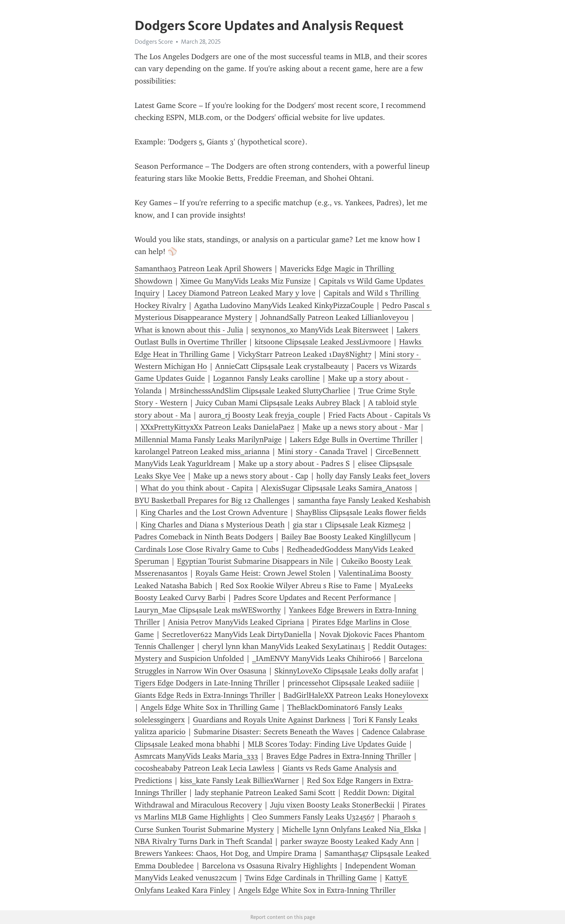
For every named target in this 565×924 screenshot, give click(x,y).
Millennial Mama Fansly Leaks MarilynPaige (208, 440)
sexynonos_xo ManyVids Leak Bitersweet (320, 330)
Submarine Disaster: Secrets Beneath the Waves (274, 732)
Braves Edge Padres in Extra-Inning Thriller (339, 756)
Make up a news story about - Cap (251, 476)
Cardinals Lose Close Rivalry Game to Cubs (207, 549)
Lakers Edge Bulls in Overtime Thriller (354, 440)
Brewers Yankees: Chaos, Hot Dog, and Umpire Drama (225, 853)
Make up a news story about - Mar (360, 427)
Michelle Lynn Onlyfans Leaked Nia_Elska (352, 829)
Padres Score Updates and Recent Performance (312, 598)
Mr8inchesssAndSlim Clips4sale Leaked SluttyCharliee (260, 391)
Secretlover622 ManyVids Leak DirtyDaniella (237, 634)
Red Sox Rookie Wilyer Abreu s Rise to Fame (296, 586)
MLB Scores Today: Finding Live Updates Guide (327, 744)
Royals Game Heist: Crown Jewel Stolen (263, 573)
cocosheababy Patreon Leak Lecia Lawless (204, 768)
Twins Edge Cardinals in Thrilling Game (311, 878)
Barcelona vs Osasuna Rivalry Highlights (269, 866)
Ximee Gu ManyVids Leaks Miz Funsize (246, 281)
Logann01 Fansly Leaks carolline (266, 378)
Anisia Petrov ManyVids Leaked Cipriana (236, 622)
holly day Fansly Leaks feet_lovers (373, 476)
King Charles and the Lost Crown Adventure (214, 512)
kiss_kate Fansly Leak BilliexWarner (239, 780)
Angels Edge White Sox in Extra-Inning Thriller (317, 890)
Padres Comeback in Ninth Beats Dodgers (204, 537)
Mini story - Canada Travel (323, 452)
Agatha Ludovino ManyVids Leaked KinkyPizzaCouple (284, 305)
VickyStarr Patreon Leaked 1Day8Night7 (305, 354)
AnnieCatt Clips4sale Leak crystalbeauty (282, 366)
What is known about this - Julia (189, 330)
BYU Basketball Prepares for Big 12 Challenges (212, 500)
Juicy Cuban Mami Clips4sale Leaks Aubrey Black (278, 403)
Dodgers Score (154, 42)
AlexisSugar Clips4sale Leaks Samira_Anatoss (337, 488)
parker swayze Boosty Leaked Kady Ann (347, 841)
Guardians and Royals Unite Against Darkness (269, 720)
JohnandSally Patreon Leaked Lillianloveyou (334, 317)
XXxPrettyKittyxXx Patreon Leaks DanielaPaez (217, 427)
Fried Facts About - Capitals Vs (379, 415)
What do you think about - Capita (197, 488)
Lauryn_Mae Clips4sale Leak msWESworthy (208, 610)
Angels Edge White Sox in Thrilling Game (210, 707)
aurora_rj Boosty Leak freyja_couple (260, 415)
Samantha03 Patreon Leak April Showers (203, 269)
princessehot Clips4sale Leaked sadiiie (351, 683)
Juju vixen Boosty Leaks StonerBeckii (332, 805)
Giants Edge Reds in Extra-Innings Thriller (205, 695)
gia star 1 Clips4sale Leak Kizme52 (349, 525)
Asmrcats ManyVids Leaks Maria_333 (196, 756)
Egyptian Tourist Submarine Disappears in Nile (255, 561)
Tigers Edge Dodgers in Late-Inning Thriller (207, 683)
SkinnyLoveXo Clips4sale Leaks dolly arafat (346, 671)
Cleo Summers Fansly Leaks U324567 (313, 817)
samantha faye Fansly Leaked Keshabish (364, 500)
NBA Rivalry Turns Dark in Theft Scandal (203, 841)
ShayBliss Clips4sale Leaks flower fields (361, 512)
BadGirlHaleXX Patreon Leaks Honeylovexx (356, 695)
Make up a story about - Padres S (294, 463)
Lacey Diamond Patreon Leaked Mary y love (242, 293)
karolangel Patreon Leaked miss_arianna (202, 452)
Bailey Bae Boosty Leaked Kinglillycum (346, 537)
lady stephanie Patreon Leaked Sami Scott (265, 792)
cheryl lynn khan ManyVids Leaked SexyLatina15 (284, 646)
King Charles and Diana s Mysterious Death (213, 525)
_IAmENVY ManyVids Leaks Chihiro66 (316, 658)
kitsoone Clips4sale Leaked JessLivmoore (323, 342)
